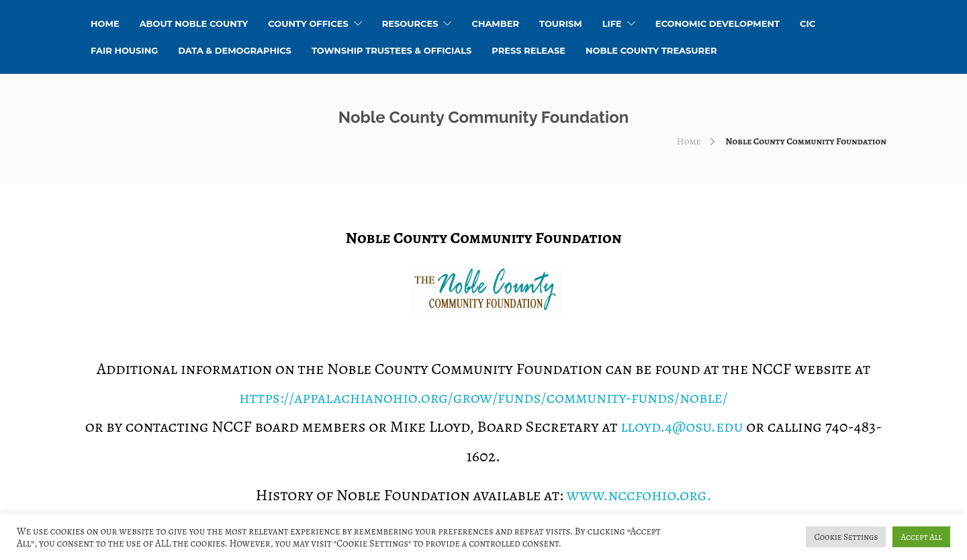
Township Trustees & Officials (392, 50)
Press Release (528, 50)
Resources (410, 24)
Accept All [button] (921, 537)
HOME (105, 24)
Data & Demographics (235, 50)
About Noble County (194, 24)
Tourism (561, 24)
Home (689, 141)
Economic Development (718, 24)
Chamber (495, 24)
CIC (808, 24)
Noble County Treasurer (651, 50)
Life (612, 24)
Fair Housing (124, 50)
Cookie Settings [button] (846, 537)
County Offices (308, 24)
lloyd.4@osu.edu (682, 426)
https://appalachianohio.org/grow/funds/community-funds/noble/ (483, 398)
